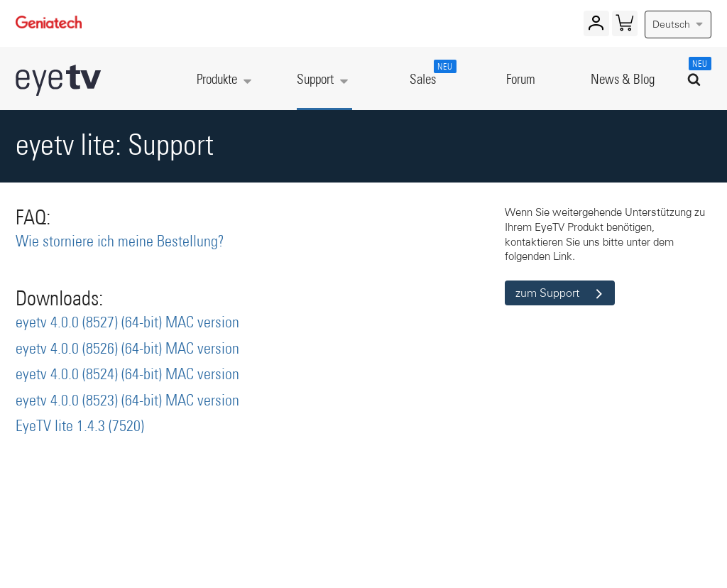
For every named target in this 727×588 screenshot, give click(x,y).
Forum (521, 80)
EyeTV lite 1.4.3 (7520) (80, 427)
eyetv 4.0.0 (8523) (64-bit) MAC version (127, 401)
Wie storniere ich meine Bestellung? (120, 242)
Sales (430, 73)
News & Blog (623, 80)
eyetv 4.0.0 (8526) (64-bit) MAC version (127, 349)
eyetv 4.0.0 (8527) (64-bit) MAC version (127, 323)
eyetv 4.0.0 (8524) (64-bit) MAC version (127, 375)
